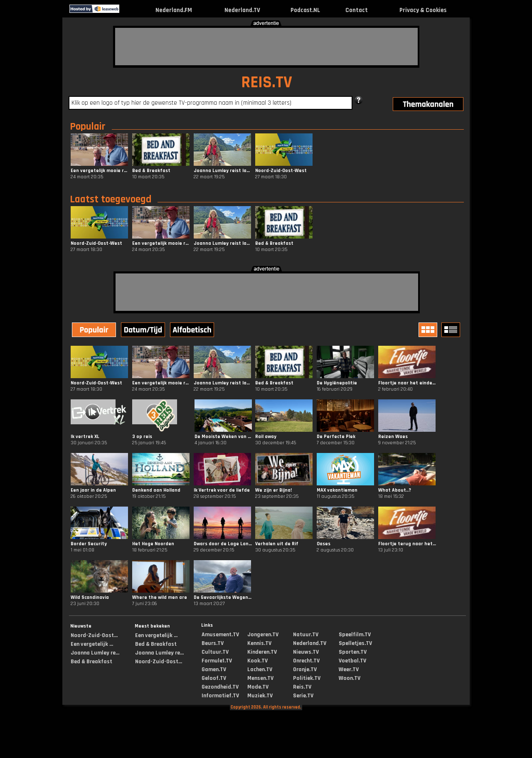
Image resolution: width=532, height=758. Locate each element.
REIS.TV (267, 82)
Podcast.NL (305, 10)
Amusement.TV (220, 635)
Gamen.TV (214, 669)
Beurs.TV (213, 643)
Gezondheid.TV (220, 687)
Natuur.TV (306, 635)
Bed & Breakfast (91, 662)
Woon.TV (350, 678)
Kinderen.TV (262, 652)
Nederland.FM (174, 10)
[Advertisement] (266, 47)
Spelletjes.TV (355, 643)
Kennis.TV (259, 643)
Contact (357, 10)
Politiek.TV (307, 678)
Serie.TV (303, 696)
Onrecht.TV (306, 661)
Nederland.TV (242, 10)
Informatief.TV (220, 696)
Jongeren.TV (263, 635)
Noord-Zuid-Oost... (94, 635)
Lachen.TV (260, 669)
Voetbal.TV (352, 661)
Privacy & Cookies (423, 10)
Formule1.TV (217, 661)
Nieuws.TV (306, 652)
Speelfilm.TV (355, 635)
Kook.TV (257, 661)
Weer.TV (349, 669)
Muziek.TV (260, 696)
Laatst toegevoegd (111, 199)
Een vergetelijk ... (92, 644)
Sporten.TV (353, 652)
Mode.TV (258, 687)
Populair (88, 127)
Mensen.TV (260, 678)
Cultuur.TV (215, 652)
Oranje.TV (305, 669)
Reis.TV (302, 687)
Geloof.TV (214, 678)
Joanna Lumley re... (95, 653)
